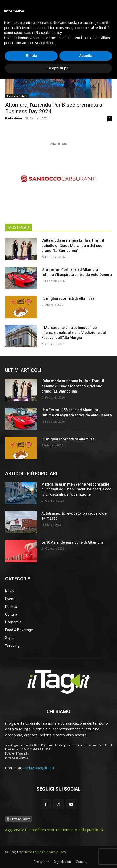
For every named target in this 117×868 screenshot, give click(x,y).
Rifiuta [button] (31, 845)
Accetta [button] (86, 845)
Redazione (14, 118)
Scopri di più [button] (59, 857)
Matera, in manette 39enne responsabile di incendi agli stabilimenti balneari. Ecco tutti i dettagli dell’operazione (76, 489)
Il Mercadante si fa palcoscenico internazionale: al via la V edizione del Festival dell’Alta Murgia (74, 333)
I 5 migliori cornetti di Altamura (68, 298)
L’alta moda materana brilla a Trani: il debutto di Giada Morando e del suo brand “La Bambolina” (73, 246)
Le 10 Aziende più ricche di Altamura (72, 542)
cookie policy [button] (51, 822)
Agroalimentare (17, 96)
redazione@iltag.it (39, 768)
